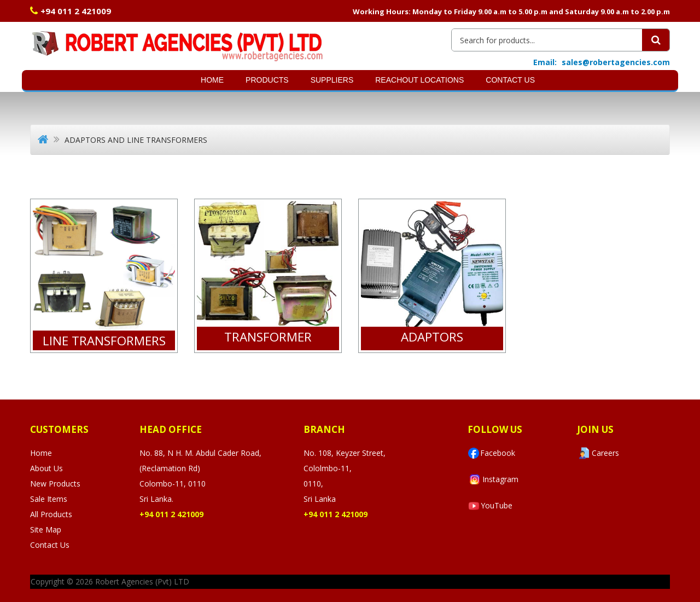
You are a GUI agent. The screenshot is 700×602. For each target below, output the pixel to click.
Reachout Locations (419, 80)
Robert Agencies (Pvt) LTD (142, 581)
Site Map (46, 529)
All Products (51, 514)
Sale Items (49, 499)
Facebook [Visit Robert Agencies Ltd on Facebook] (491, 453)
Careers (598, 453)
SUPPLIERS (332, 80)
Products (267, 80)
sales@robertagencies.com (616, 62)
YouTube (490, 506)
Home (212, 80)
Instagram (493, 479)
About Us (46, 468)
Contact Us (510, 80)
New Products (55, 484)
